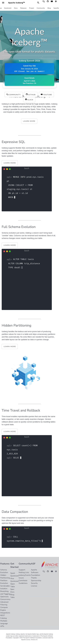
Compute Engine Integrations (5, 610)
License (34, 586)
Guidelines (23, 583)
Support (22, 570)
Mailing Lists (24, 572)
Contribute (23, 581)
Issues (21, 578)
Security (34, 583)
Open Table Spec (13, 587)
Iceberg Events (25, 575)
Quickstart (8, 8)
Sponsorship (36, 581)
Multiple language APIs (4, 624)
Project (32, 8)
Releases (23, 8)
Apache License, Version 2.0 (29, 640)
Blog (49, 8)
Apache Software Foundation (36, 572)
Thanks (34, 578)
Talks (12, 597)
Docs (16, 8)
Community (41, 8)
